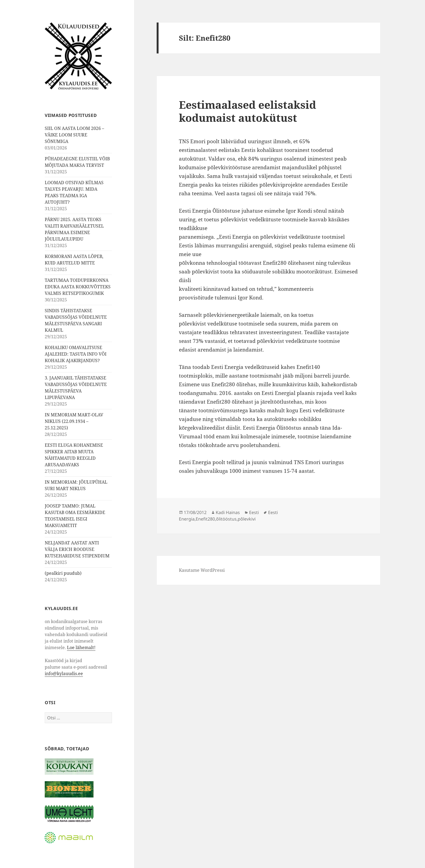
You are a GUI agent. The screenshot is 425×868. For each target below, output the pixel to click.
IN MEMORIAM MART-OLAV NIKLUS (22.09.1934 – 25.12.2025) (74, 421)
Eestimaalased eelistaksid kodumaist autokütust (247, 111)
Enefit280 (205, 519)
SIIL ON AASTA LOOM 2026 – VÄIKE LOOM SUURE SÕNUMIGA (74, 135)
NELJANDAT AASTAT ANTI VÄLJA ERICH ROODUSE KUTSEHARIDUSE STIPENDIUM (77, 549)
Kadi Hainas (228, 512)
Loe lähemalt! (81, 647)
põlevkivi (247, 519)
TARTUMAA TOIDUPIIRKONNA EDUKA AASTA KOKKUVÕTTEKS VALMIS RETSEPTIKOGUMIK (78, 287)
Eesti (254, 512)
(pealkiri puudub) (63, 573)
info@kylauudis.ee (64, 674)
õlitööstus (226, 519)
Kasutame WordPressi (202, 570)
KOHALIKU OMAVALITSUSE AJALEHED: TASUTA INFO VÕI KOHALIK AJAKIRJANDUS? (76, 354)
